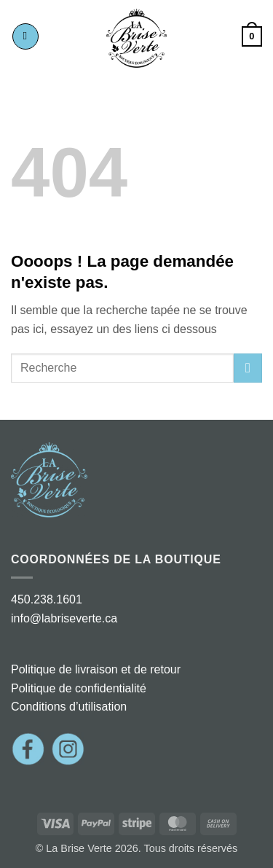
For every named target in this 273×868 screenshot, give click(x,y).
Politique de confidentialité (79, 688)
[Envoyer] (248, 368)
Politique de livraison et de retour (96, 669)
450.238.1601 (47, 599)
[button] (25, 36)
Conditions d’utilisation (69, 707)
